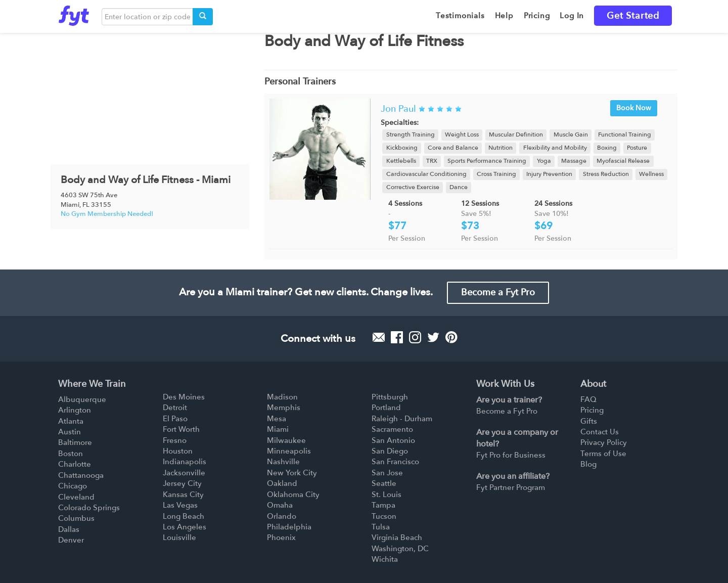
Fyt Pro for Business (511, 455)
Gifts (589, 421)
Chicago (73, 486)
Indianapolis (185, 462)
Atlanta (71, 421)
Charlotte (75, 464)
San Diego (390, 451)
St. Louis (386, 495)
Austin (70, 432)
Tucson (384, 516)
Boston (71, 454)
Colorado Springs (89, 508)
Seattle (384, 483)
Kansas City (183, 495)
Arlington (75, 410)
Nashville (283, 462)
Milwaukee (286, 440)
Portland (386, 408)
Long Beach (184, 516)
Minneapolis (289, 451)
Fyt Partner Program (511, 487)
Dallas (69, 529)
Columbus (76, 518)
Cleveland (76, 497)
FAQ (588, 399)
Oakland (282, 483)
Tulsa (381, 527)
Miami (278, 429)
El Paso (175, 419)
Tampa (383, 505)
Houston (178, 451)
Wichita (385, 559)
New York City (292, 473)
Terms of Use (603, 454)
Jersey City (182, 483)
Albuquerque (82, 399)
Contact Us (600, 432)
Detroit (175, 408)
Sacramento (392, 429)
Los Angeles (185, 527)
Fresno (175, 440)
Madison (282, 397)
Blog (588, 464)
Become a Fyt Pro (498, 293)
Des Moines (184, 397)
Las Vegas (180, 505)
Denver (71, 540)
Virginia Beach (397, 537)
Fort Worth (181, 429)
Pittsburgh (390, 397)
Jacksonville (184, 473)
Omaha (280, 505)
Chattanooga (81, 475)
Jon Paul (398, 109)
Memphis (284, 408)
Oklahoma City (293, 495)
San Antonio (393, 440)
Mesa (277, 419)
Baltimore (75, 442)
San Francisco (395, 462)
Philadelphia (289, 527)
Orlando (282, 516)
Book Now (634, 108)
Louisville (179, 537)
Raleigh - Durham (402, 419)
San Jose (387, 473)
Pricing (592, 410)
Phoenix (281, 537)
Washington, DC (400, 549)
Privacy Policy (604, 442)
